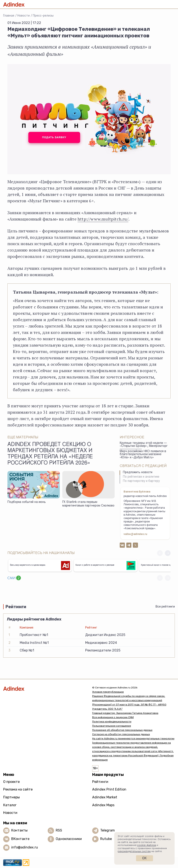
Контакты (19, 830)
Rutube (106, 839)
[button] (168, 553)
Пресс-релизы (43, 16)
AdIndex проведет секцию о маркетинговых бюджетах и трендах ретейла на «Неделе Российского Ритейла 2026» (50, 454)
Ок (144, 858)
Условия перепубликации (108, 692)
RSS (59, 830)
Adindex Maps (103, 805)
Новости (24, 16)
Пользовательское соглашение (112, 726)
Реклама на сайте (18, 789)
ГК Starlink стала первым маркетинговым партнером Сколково (88, 504)
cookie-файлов (147, 845)
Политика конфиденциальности (112, 722)
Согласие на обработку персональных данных (121, 734)
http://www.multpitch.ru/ (103, 219)
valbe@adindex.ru (135, 534)
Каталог (10, 805)
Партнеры (11, 797)
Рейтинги (100, 782)
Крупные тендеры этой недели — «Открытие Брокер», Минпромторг (144, 445)
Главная (9, 16)
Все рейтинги (165, 607)
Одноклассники (69, 839)
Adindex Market (105, 797)
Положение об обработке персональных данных (122, 730)
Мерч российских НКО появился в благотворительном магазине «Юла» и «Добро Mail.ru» (143, 455)
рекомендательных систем (134, 851)
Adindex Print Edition (109, 789)
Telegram (108, 830)
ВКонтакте (20, 839)
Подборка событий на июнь (27, 502)
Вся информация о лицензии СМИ (113, 717)
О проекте (11, 782)
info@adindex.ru (25, 847)
